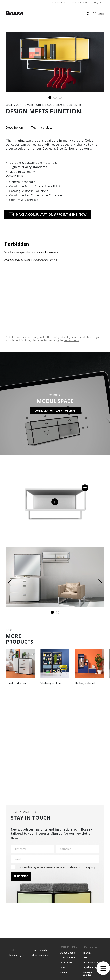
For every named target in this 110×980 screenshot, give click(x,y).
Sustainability (68, 958)
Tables (13, 950)
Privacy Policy (90, 963)
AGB (85, 958)
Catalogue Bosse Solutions (29, 191)
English (97, 2)
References (67, 963)
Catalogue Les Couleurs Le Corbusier (36, 195)
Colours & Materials (24, 200)
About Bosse (68, 953)
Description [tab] (14, 128)
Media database (80, 2)
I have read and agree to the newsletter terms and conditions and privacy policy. (57, 867)
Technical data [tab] (42, 127)
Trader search (58, 2)
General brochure (22, 182)
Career (64, 972)
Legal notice (89, 967)
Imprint (87, 953)
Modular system (18, 955)
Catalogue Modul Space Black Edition (36, 186)
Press (64, 967)
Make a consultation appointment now (51, 214)
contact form (72, 340)
